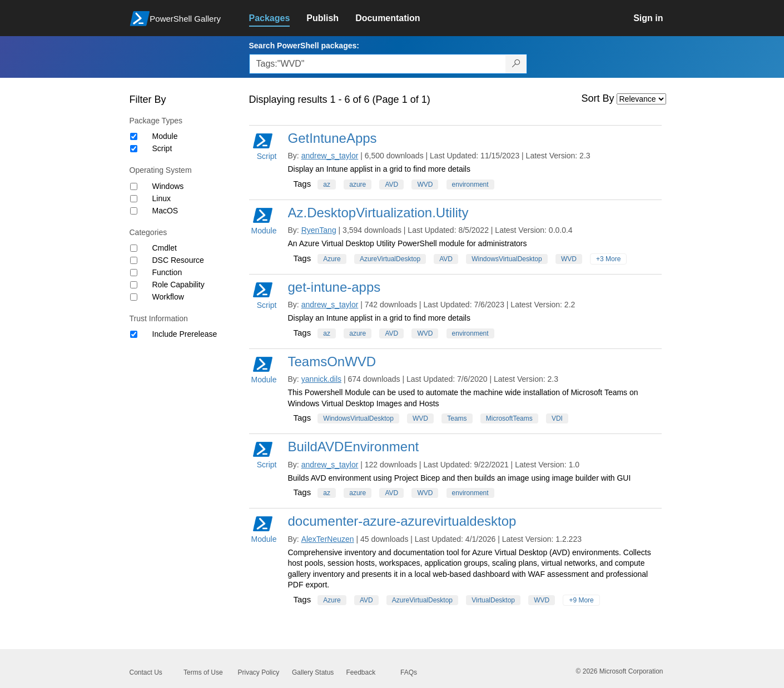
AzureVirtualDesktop (390, 259)
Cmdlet (165, 248)
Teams (457, 418)
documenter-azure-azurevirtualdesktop (402, 521)
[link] (278, 18)
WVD (425, 185)
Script (162, 148)
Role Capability (178, 285)
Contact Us (146, 672)
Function (167, 272)
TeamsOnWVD (332, 362)
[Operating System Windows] (134, 186)
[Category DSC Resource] (134, 260)
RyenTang (319, 230)
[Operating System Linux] (134, 199)
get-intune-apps (334, 287)
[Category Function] (134, 273)
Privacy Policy (259, 672)
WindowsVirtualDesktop (507, 259)
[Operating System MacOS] (134, 211)
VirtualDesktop (493, 600)
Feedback (361, 672)
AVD (391, 185)
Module (165, 136)
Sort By (598, 98)
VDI (557, 418)
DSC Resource (178, 260)
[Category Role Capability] (134, 285)
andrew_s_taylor (330, 156)
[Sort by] (641, 99)
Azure (332, 259)
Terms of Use (203, 672)
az (327, 185)
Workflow (168, 297)
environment (470, 185)
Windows (168, 186)
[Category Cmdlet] (134, 248)
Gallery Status (313, 672)
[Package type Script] (134, 149)
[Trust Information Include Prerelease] (134, 334)
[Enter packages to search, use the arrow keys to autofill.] (378, 64)
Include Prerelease (185, 334)
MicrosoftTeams (509, 418)
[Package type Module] (134, 136)
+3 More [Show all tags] (608, 259)
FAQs (409, 672)
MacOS (165, 211)
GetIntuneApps (333, 138)
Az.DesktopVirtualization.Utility (378, 213)
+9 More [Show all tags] (581, 600)
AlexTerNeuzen (328, 539)
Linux (162, 198)
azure (358, 185)
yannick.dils (321, 379)
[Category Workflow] (134, 297)
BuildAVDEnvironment (354, 447)
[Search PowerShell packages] (516, 64)
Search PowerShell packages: (304, 46)
